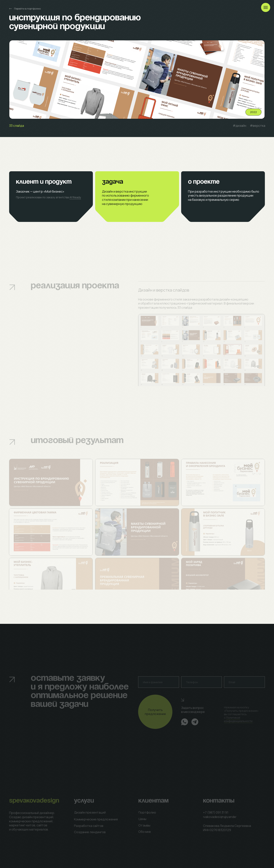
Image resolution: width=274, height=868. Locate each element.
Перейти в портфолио (27, 9)
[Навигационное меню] (266, 7)
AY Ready (75, 197)
